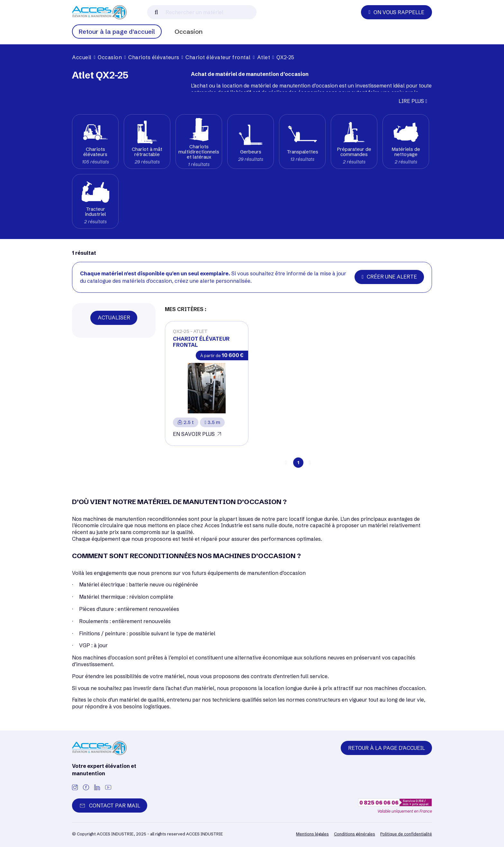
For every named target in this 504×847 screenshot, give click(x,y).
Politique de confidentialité (406, 834)
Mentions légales (312, 834)
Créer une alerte (389, 277)
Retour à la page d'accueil (117, 32)
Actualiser (114, 318)
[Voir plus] (207, 383)
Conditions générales (355, 834)
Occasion (189, 32)
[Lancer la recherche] (156, 12)
